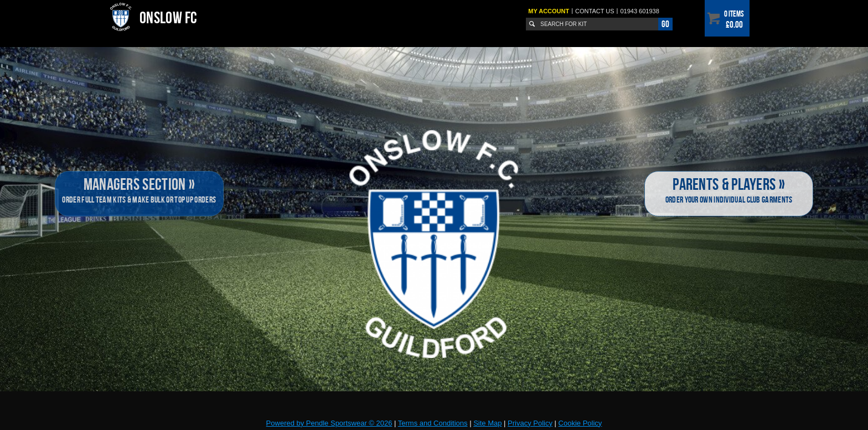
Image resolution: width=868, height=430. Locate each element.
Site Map (487, 423)
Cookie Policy (580, 423)
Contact (595, 11)
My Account (549, 11)
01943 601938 (639, 11)
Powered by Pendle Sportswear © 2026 (329, 423)
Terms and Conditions (433, 423)
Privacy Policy (530, 423)
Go (665, 24)
